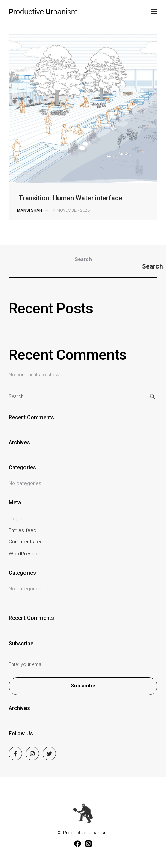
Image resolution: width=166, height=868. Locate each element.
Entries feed (22, 530)
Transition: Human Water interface (70, 198)
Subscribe (83, 686)
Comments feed (27, 542)
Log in (15, 519)
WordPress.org (26, 554)
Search (83, 259)
